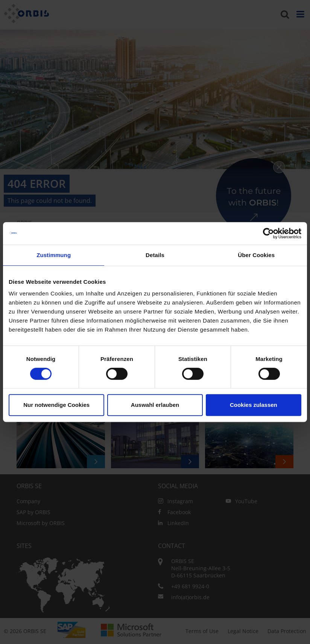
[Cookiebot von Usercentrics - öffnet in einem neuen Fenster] (268, 233)
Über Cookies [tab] (256, 255)
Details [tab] (155, 255)
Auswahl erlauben (155, 405)
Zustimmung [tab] (54, 255)
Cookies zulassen (254, 405)
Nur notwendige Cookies (56, 405)
